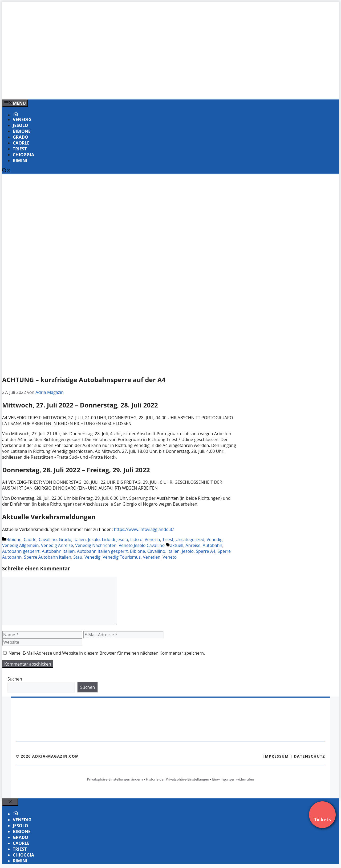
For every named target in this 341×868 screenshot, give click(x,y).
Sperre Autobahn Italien (48, 557)
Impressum (276, 756)
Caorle (21, 143)
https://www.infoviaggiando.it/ (144, 529)
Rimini (20, 161)
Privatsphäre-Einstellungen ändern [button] (115, 779)
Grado (21, 137)
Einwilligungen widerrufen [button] (233, 779)
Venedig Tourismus (122, 557)
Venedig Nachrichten (96, 545)
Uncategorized (190, 539)
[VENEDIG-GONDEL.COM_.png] (110, 90)
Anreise (193, 545)
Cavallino (48, 539)
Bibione (22, 131)
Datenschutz (309, 756)
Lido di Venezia (145, 539)
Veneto (170, 557)
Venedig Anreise (57, 545)
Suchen (15, 679)
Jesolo (21, 125)
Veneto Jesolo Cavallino (142, 545)
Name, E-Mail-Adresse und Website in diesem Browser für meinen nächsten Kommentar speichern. (107, 653)
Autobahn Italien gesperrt (102, 551)
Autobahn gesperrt (21, 551)
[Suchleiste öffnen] (6, 171)
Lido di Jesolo (115, 539)
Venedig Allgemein (21, 545)
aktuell (177, 545)
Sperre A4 (206, 551)
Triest (20, 149)
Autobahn (213, 545)
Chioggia (23, 155)
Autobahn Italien (58, 551)
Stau (78, 557)
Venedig (22, 119)
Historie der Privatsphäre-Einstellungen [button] (178, 779)
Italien (80, 539)
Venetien (152, 557)
